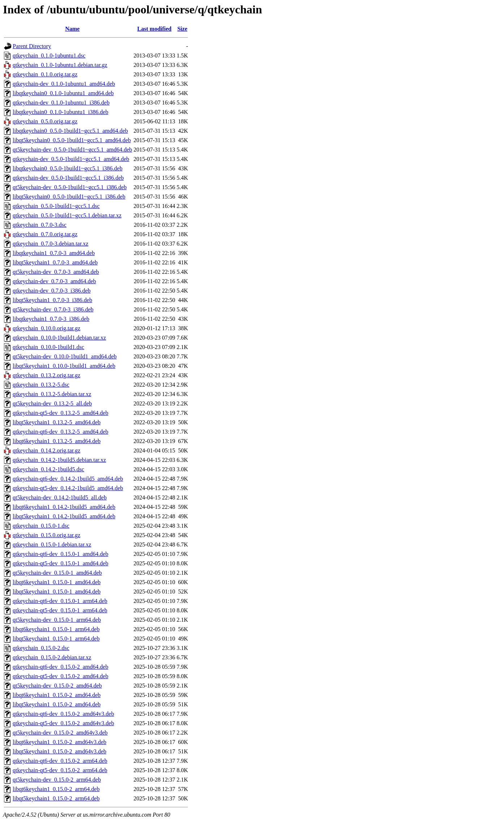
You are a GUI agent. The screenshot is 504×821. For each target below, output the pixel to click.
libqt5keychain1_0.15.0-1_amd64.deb (57, 592)
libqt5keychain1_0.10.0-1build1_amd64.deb (64, 366)
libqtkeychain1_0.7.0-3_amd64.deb (54, 253)
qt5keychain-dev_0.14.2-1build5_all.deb (60, 497)
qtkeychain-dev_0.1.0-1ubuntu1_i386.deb (61, 103)
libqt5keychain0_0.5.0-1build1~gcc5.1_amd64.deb (72, 140)
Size (182, 29)
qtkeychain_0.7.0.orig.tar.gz (45, 234)
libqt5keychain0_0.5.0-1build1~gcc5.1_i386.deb (69, 197)
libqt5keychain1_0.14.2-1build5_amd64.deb (64, 516)
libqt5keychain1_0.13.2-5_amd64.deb (57, 422)
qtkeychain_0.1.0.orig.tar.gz (45, 74)
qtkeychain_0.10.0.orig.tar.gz (46, 328)
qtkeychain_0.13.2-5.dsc (41, 385)
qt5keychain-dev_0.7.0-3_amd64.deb (56, 272)
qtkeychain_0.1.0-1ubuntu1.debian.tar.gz (60, 65)
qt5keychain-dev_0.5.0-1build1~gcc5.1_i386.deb (70, 187)
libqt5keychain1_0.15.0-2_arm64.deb (56, 798)
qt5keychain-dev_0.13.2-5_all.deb (52, 403)
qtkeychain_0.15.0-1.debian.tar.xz (52, 545)
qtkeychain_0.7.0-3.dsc (40, 225)
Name (72, 29)
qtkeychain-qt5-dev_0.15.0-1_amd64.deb (60, 563)
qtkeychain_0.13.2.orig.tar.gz (46, 375)
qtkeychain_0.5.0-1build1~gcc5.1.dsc (56, 206)
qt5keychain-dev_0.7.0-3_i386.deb (53, 309)
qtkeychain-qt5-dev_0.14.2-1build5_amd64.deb (68, 488)
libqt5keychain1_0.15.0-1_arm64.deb (56, 639)
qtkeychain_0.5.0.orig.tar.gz (45, 121)
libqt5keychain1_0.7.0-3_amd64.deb (55, 262)
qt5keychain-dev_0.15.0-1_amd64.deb (57, 573)
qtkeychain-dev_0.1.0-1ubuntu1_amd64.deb (64, 84)
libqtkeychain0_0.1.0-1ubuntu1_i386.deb (60, 112)
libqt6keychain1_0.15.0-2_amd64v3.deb (59, 742)
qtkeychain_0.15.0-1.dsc (41, 526)
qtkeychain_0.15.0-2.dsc (41, 648)
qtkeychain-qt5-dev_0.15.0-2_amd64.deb (60, 676)
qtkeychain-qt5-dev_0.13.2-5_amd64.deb (60, 413)
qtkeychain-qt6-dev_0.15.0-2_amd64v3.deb (63, 714)
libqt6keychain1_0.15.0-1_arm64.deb (56, 629)
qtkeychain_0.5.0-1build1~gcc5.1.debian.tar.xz (67, 215)
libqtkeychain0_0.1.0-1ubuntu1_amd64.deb (63, 93)
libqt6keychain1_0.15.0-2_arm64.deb (56, 789)
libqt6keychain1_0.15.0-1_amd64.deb (57, 582)
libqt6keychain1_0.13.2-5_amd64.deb (57, 441)
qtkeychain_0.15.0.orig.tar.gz (46, 535)
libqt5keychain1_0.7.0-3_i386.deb (52, 300)
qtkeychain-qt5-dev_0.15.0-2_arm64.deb (60, 770)
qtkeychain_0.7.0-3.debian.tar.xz (50, 244)
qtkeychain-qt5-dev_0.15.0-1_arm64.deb (60, 610)
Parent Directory (32, 46)
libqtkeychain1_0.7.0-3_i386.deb (51, 319)
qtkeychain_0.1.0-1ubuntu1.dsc (49, 56)
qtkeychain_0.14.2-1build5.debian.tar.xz (59, 460)
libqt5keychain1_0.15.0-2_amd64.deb (57, 704)
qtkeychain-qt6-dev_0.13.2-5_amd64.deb (60, 432)
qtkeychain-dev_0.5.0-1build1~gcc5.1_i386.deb (68, 178)
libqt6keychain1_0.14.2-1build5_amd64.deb (64, 507)
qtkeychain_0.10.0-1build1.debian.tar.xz (59, 338)
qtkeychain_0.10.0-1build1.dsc (48, 347)
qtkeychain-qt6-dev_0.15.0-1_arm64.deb (60, 601)
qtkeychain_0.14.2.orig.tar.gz (46, 450)
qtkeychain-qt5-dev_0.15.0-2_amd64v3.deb (63, 723)
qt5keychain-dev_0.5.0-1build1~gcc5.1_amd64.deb (72, 150)
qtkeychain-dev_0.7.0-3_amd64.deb (54, 281)
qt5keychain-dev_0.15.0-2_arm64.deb (57, 780)
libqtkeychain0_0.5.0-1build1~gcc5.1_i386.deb (68, 168)
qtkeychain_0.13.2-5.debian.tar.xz (52, 394)
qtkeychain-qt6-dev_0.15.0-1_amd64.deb (60, 554)
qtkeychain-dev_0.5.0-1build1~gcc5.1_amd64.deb (71, 159)
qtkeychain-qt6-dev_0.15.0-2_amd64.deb (60, 667)
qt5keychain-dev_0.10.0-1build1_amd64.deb (65, 356)
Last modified (155, 29)
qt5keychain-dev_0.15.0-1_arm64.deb (57, 620)
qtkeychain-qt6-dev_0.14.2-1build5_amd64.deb (68, 479)
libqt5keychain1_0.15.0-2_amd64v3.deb (59, 751)
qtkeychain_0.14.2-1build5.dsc (48, 469)
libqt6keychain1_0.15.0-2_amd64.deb (57, 695)
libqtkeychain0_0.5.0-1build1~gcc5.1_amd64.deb (70, 131)
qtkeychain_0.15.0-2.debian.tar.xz (52, 657)
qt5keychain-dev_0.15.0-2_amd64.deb (57, 686)
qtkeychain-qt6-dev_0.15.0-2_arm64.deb (60, 761)
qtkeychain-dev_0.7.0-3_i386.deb (52, 291)
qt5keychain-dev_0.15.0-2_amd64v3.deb (60, 733)
